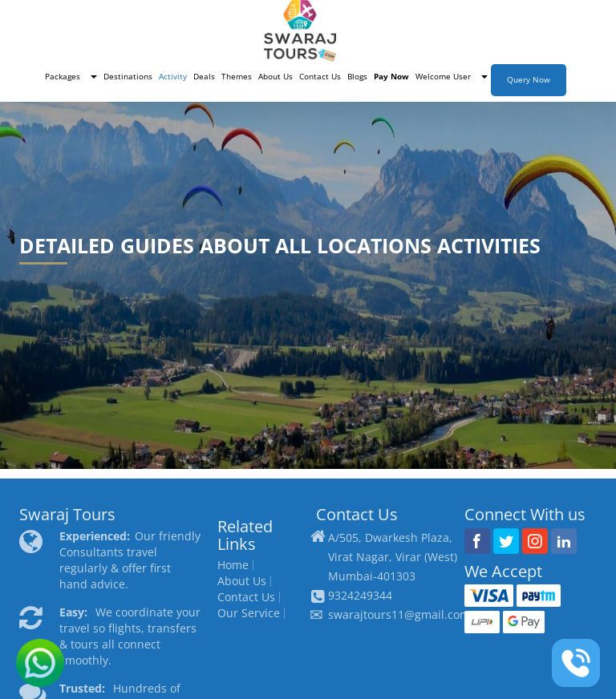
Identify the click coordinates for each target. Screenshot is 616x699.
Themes (237, 77)
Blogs (357, 77)
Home (233, 565)
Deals (204, 77)
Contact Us (320, 77)
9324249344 (360, 595)
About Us (276, 77)
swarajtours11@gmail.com (399, 614)
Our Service (249, 613)
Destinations (128, 77)
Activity (173, 77)
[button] (71, 77)
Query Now (529, 80)
